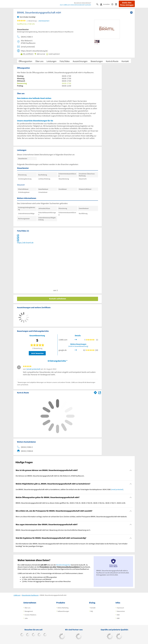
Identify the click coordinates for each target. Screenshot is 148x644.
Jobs (26, 618)
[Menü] (117, 4)
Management (29, 611)
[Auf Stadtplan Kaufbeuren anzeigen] (100, 392)
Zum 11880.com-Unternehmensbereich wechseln (75, 5)
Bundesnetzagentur (63, 565)
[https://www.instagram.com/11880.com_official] (34, 635)
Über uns (39, 61)
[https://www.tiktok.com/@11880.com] (28, 635)
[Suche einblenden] (98, 4)
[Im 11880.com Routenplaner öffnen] (95, 392)
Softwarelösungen (63, 611)
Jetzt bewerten (37, 353)
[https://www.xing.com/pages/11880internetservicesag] (39, 635)
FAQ (92, 611)
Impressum (120, 608)
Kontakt (125, 61)
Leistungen (52, 61)
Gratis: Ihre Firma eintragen (127, 4)
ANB (118, 618)
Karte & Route (112, 61)
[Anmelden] (106, 4)
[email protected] (33, 369)
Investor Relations (30, 615)
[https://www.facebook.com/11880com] (22, 635)
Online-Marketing (63, 608)
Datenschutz (121, 611)
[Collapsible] (131, 470)
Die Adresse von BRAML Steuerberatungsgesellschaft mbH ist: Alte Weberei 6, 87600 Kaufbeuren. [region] (50, 476)
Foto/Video (65, 61)
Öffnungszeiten (25, 61)
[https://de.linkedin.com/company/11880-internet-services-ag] (45, 635)
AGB (118, 615)
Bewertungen (97, 61)
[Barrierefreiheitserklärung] (113, 4)
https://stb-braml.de (25, 243)
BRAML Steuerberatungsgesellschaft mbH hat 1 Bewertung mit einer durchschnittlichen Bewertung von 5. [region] (53, 530)
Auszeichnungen (80, 61)
